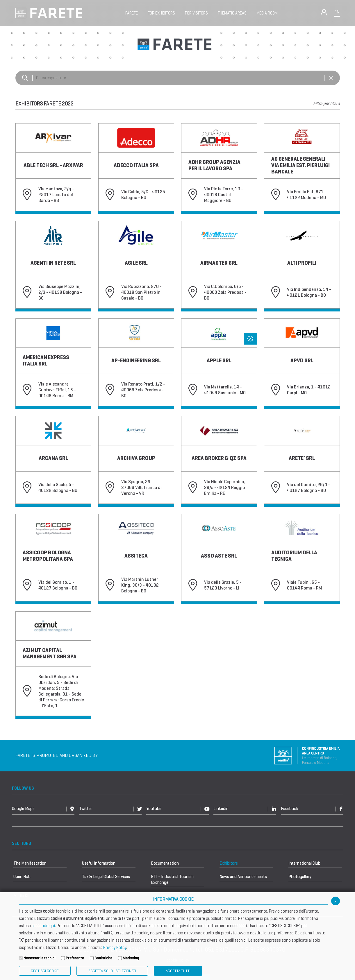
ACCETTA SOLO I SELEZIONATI (112, 971)
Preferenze (75, 958)
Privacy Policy (115, 947)
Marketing (131, 958)
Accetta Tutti (178, 971)
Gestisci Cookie (45, 971)
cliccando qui (43, 926)
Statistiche (103, 958)
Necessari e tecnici (39, 958)
